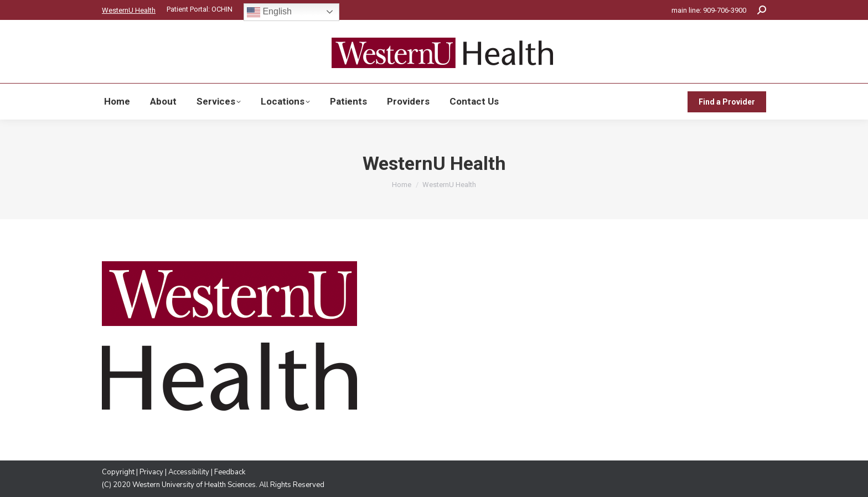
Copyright (118, 472)
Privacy (151, 472)
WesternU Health (129, 10)
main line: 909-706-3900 (709, 10)
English (269, 12)
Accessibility (189, 472)
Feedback (230, 472)
